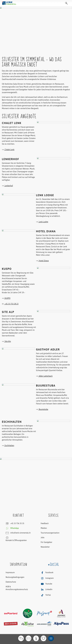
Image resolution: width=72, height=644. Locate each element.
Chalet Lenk (8, 150)
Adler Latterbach (44, 376)
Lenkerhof (7, 186)
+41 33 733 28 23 (10, 304)
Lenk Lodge (42, 222)
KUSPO (6, 298)
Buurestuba (42, 409)
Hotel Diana (42, 261)
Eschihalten (8, 445)
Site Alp (6, 341)
